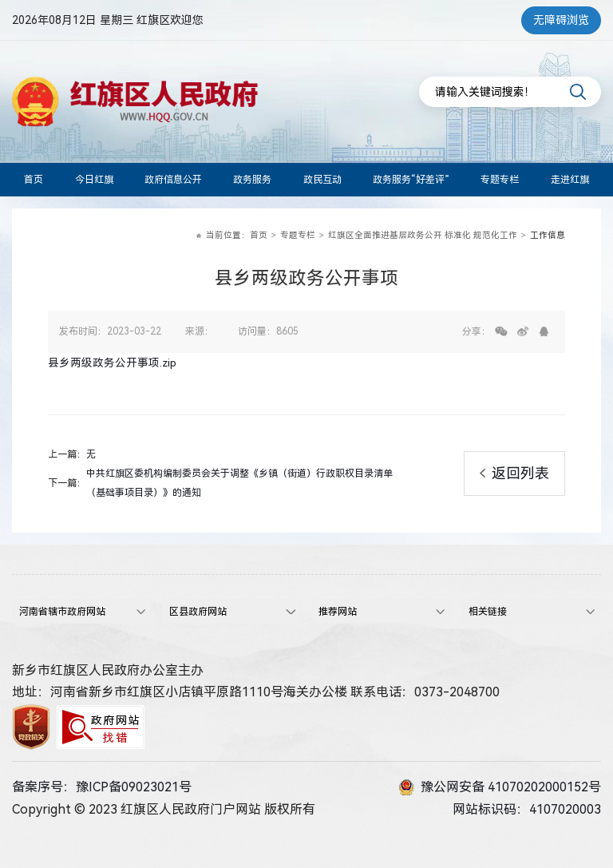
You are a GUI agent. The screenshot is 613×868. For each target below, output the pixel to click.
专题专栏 (500, 180)
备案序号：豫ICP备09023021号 (102, 787)
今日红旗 (94, 180)
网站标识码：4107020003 (527, 809)
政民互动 (322, 180)
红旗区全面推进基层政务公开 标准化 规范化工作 (423, 235)
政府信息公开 (173, 180)
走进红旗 (570, 180)
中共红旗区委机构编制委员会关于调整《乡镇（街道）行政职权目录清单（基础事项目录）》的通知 (239, 483)
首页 (34, 180)
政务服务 (252, 180)
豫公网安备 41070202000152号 (500, 787)
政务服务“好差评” (411, 180)
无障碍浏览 (561, 20)
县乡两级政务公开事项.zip (112, 363)
